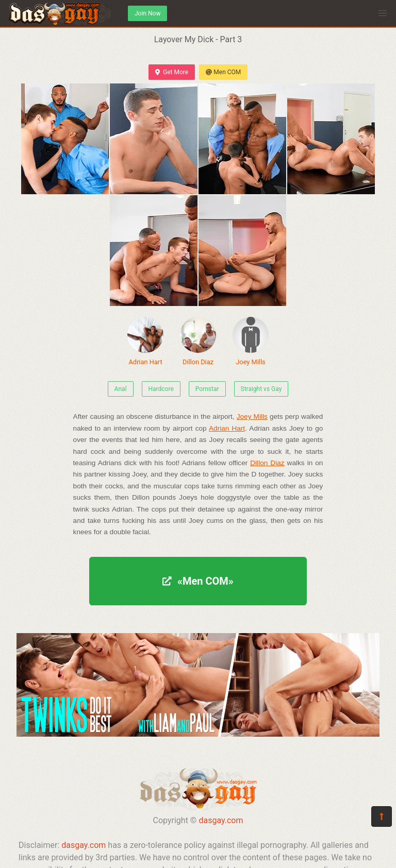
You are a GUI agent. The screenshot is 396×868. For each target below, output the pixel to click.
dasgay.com (221, 820)
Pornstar (207, 389)
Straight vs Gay (261, 389)
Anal (121, 389)
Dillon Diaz (198, 341)
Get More (172, 72)
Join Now (147, 13)
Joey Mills (251, 341)
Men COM (223, 72)
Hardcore (161, 389)
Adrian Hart (145, 341)
